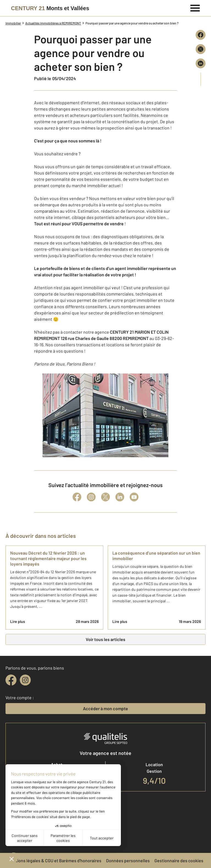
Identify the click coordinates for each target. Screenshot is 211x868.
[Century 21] (50, 8)
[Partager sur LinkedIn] (201, 63)
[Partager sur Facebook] (201, 35)
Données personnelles (128, 860)
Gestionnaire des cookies (179, 860)
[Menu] (195, 7)
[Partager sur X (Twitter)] (201, 49)
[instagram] (25, 680)
